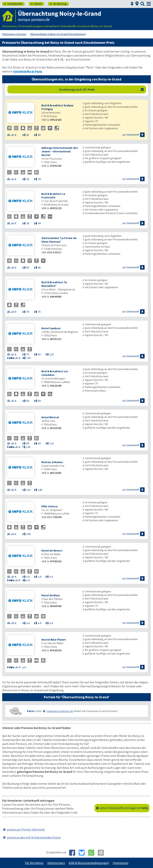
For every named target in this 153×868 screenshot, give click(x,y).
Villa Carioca (50, 506)
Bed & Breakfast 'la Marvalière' (54, 284)
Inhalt (36, 4)
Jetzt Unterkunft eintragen (124, 808)
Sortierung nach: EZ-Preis (102, 89)
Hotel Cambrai (51, 328)
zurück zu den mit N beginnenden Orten (34, 837)
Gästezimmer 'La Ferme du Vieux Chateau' (59, 240)
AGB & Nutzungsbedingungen (89, 863)
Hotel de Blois (51, 595)
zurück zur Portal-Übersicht (26, 829)
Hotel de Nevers (52, 551)
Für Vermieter (34, 863)
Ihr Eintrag (58, 4)
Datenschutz (56, 863)
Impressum (121, 863)
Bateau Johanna (52, 462)
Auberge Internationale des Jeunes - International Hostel (60, 151)
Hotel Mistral (50, 417)
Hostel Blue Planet (54, 640)
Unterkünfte (13, 4)
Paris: (31, 711)
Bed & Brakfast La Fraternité (53, 196)
